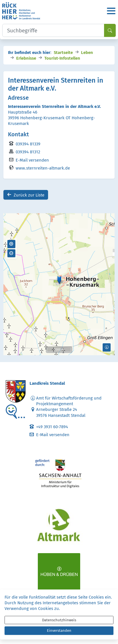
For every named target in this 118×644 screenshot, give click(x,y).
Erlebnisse (26, 58)
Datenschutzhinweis (59, 620)
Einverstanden (59, 631)
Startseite (63, 52)
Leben (87, 52)
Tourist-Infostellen (62, 58)
